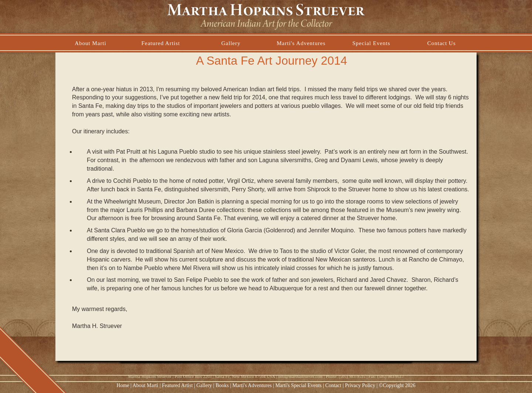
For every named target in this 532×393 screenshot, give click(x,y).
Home (123, 385)
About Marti (146, 385)
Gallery (204, 385)
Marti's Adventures (253, 385)
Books (222, 385)
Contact (333, 385)
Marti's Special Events (299, 385)
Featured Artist (177, 385)
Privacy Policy (360, 385)
